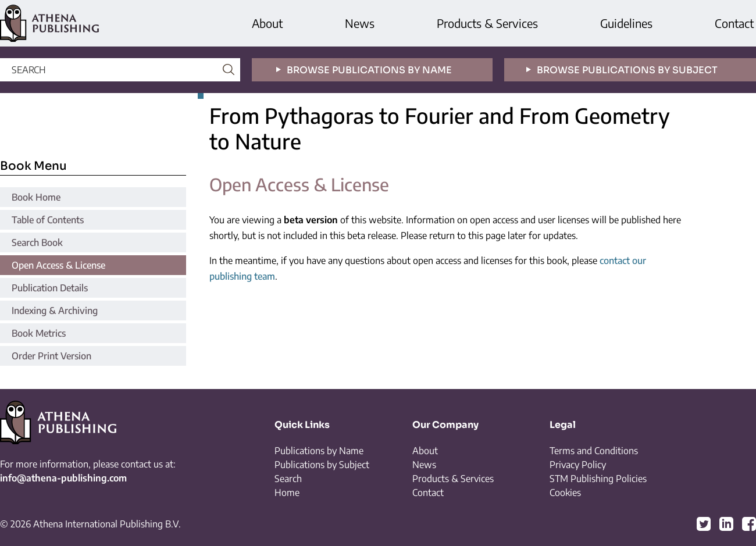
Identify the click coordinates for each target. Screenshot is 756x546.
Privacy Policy (578, 465)
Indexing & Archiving (55, 311)
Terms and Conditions (594, 451)
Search (288, 479)
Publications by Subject (322, 465)
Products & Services (487, 23)
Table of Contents (48, 220)
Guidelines (626, 23)
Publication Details (50, 288)
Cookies (565, 493)
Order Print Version (51, 356)
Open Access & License (58, 265)
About (267, 23)
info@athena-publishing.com (63, 478)
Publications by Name (319, 451)
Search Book (37, 242)
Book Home (36, 197)
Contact (734, 23)
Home (287, 493)
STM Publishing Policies (598, 479)
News (360, 23)
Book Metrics (39, 333)
